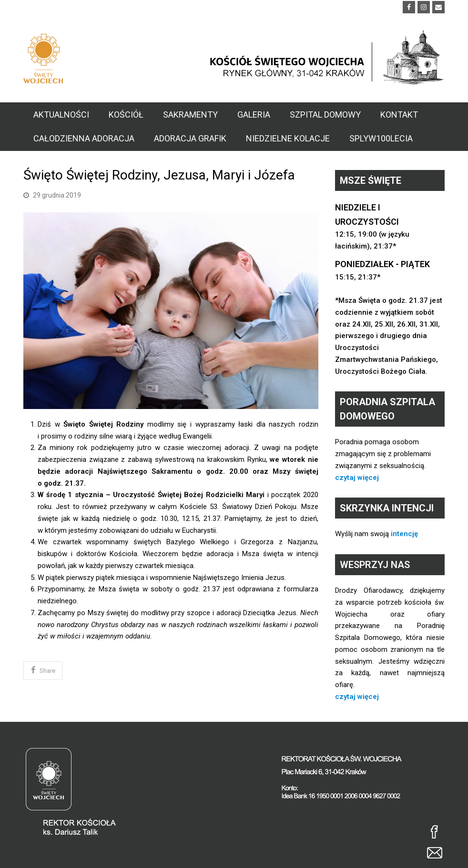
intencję (404, 534)
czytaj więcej (357, 478)
